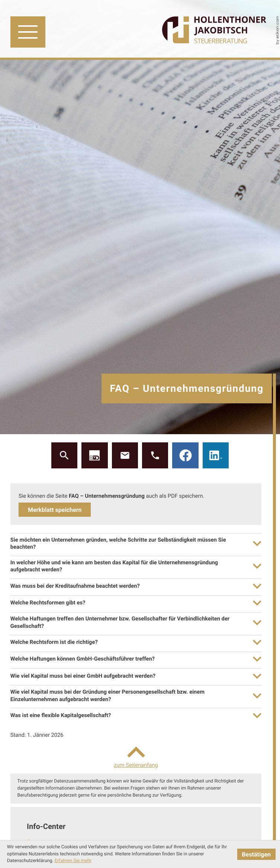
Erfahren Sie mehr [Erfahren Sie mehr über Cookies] (73, 861)
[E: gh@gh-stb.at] (125, 455)
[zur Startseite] (214, 31)
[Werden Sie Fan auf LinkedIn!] (216, 455)
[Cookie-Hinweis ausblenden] (256, 854)
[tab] (136, 543)
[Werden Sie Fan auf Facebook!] (185, 455)
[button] (94, 455)
